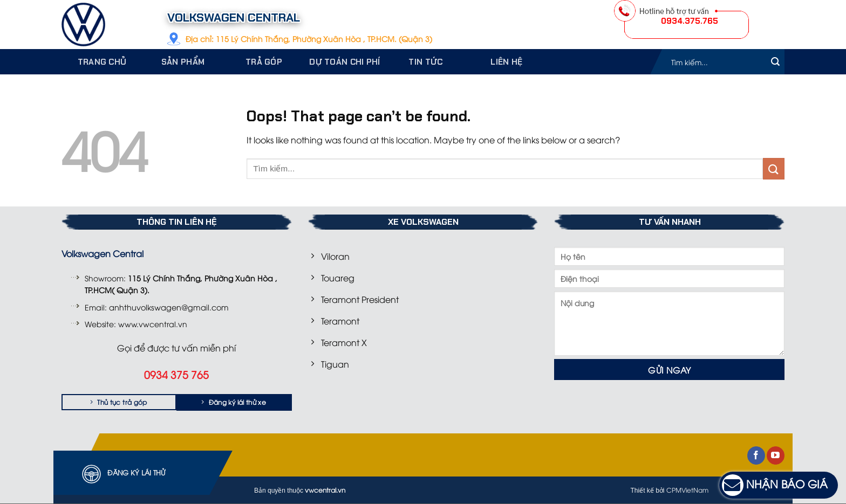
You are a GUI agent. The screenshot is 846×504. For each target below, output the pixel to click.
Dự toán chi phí (345, 62)
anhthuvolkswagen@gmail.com (169, 307)
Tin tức (425, 62)
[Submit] (776, 62)
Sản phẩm (183, 62)
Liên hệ (506, 62)
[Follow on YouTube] (776, 455)
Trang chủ (102, 62)
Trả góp (264, 62)
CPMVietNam (687, 490)
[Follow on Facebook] (756, 455)
